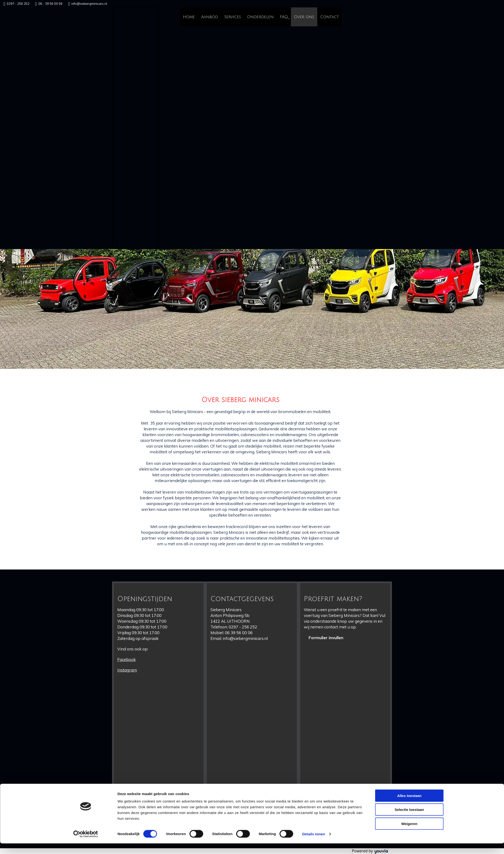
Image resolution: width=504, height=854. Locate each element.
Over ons (304, 17)
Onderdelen (260, 17)
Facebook (127, 659)
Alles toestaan (409, 806)
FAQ (284, 17)
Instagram (127, 670)
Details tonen (314, 845)
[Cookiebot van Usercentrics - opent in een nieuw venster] (86, 845)
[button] (326, 638)
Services (232, 17)
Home (189, 17)
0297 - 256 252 (18, 4)
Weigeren (409, 834)
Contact (330, 17)
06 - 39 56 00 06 (50, 4)
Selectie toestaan (409, 820)
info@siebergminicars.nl (89, 4)
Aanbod (210, 17)
